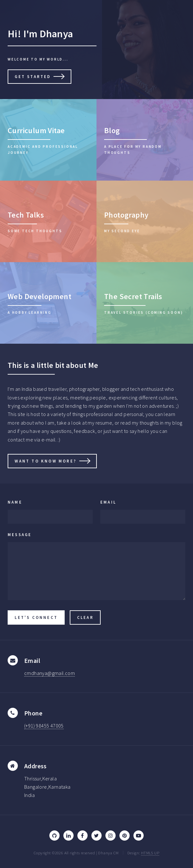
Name (15, 502)
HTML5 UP (150, 853)
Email (108, 502)
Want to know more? (46, 461)
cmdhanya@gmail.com (50, 673)
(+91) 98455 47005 (44, 726)
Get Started (33, 76)
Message (20, 534)
